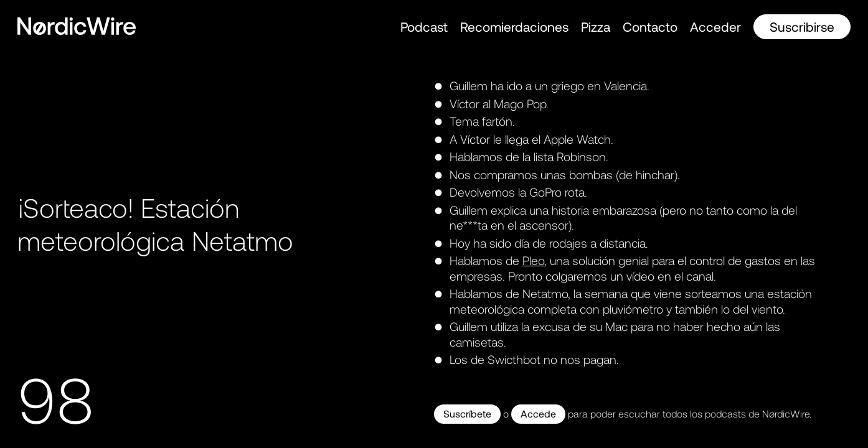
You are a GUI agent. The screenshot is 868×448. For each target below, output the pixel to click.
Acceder (715, 26)
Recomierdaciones (514, 26)
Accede (538, 413)
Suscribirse (802, 26)
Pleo (533, 260)
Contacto (650, 26)
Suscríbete (467, 413)
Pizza (596, 26)
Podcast (424, 26)
